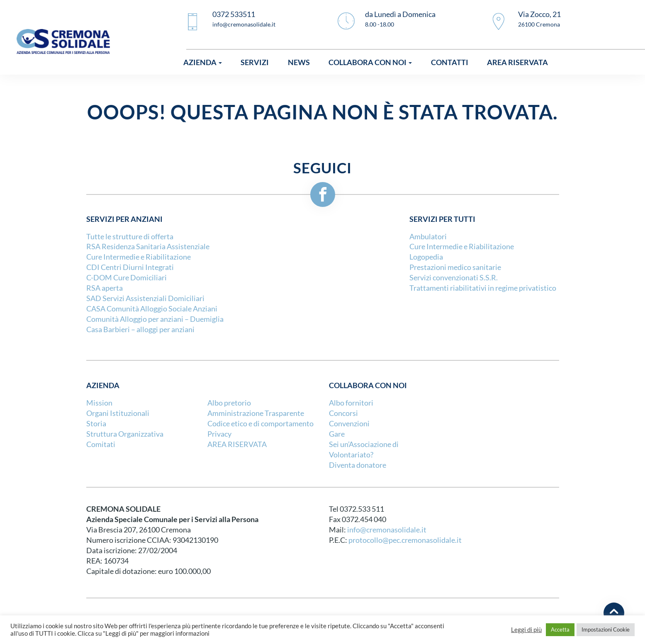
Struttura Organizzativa (125, 434)
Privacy (219, 434)
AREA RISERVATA (237, 444)
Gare (337, 434)
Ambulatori (428, 237)
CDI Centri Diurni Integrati (130, 267)
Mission (99, 403)
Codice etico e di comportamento (260, 424)
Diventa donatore (358, 465)
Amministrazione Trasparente (256, 413)
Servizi (255, 62)
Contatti (450, 62)
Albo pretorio (229, 403)
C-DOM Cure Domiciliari (127, 278)
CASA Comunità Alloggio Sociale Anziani (152, 309)
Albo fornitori (351, 403)
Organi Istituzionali (118, 413)
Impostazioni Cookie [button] (606, 629)
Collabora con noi (370, 62)
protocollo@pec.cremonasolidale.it (405, 540)
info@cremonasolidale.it (387, 530)
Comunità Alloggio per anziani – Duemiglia (155, 319)
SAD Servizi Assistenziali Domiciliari (145, 298)
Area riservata (517, 62)
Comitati (101, 444)
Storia (96, 424)
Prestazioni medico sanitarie (455, 267)
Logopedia (426, 257)
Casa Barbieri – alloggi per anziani (140, 329)
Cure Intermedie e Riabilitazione (139, 257)
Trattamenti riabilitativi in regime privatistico (483, 288)
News (299, 62)
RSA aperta (105, 288)
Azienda (203, 62)
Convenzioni (349, 424)
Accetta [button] (560, 629)
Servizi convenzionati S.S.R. (454, 278)
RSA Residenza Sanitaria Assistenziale (148, 247)
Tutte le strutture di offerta (130, 237)
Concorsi (343, 413)
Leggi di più (526, 630)
